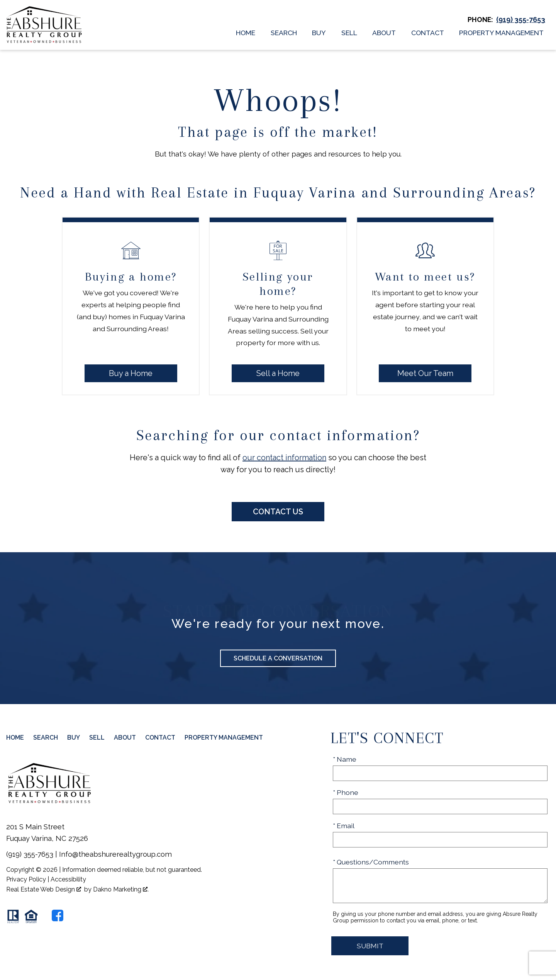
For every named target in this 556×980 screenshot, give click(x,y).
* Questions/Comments (371, 862)
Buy (319, 33)
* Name (345, 759)
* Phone (346, 792)
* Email (344, 826)
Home (246, 33)
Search (284, 33)
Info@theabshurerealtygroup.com (115, 854)
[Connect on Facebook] (58, 915)
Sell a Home (278, 373)
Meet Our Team (425, 373)
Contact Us (278, 512)
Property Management (501, 33)
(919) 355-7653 (30, 854)
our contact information (284, 458)
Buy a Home (131, 373)
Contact (428, 33)
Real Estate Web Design (44, 889)
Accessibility (68, 879)
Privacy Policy (26, 879)
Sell (349, 33)
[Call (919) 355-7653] (521, 20)
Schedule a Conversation (278, 658)
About (384, 33)
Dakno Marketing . (121, 889)
